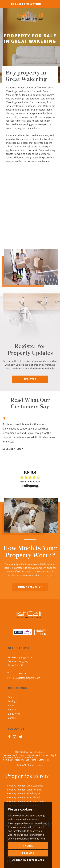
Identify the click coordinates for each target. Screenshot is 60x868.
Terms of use (9, 755)
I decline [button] (28, 853)
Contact (12, 718)
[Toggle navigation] (56, 4)
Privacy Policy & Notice (28, 755)
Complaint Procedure (13, 760)
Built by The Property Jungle (30, 765)
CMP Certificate (31, 757)
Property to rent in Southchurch (24, 797)
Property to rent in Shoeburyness (24, 793)
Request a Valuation (26, 4)
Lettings (12, 701)
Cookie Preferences (12, 757)
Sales (11, 697)
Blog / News (14, 714)
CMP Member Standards (37, 760)
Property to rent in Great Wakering (25, 786)
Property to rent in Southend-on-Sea (26, 801)
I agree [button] (28, 846)
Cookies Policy (47, 755)
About (11, 705)
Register (30, 379)
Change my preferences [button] (28, 860)
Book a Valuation (30, 587)
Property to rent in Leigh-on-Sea (24, 790)
